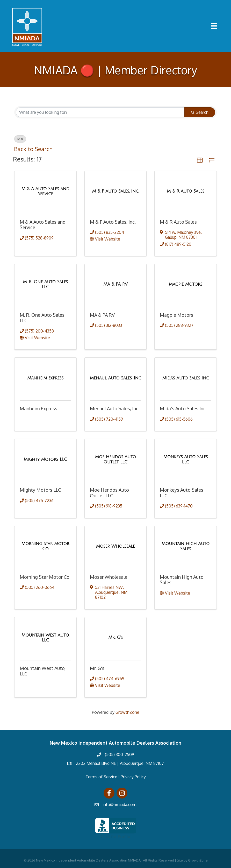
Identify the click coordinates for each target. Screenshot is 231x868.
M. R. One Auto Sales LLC (42, 318)
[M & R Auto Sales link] (186, 191)
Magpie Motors (176, 315)
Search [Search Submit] (200, 112)
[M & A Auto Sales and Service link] (45, 191)
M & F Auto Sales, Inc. (113, 222)
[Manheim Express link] (45, 378)
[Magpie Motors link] (186, 284)
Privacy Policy (133, 777)
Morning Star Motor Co (45, 577)
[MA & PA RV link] (116, 284)
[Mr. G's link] (116, 638)
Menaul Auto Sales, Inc (114, 408)
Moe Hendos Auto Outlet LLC (109, 493)
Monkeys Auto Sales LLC (182, 493)
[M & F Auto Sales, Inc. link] (116, 191)
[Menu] (214, 26)
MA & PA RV (102, 315)
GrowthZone (127, 712)
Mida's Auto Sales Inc (183, 408)
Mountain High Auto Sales (182, 580)
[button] (200, 160)
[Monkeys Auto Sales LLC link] (186, 459)
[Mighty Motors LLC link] (45, 460)
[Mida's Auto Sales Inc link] (186, 378)
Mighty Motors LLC (40, 490)
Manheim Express (38, 408)
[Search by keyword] (100, 112)
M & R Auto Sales (178, 222)
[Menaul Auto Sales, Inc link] (116, 378)
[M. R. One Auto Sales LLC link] (45, 284)
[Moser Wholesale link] (116, 546)
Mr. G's (97, 668)
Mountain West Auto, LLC (43, 671)
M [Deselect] (20, 139)
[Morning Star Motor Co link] (45, 546)
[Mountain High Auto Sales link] (186, 546)
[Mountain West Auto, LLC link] (45, 637)
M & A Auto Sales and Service (43, 224)
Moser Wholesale (109, 577)
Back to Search (33, 149)
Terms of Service (101, 777)
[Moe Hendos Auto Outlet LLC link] (116, 459)
